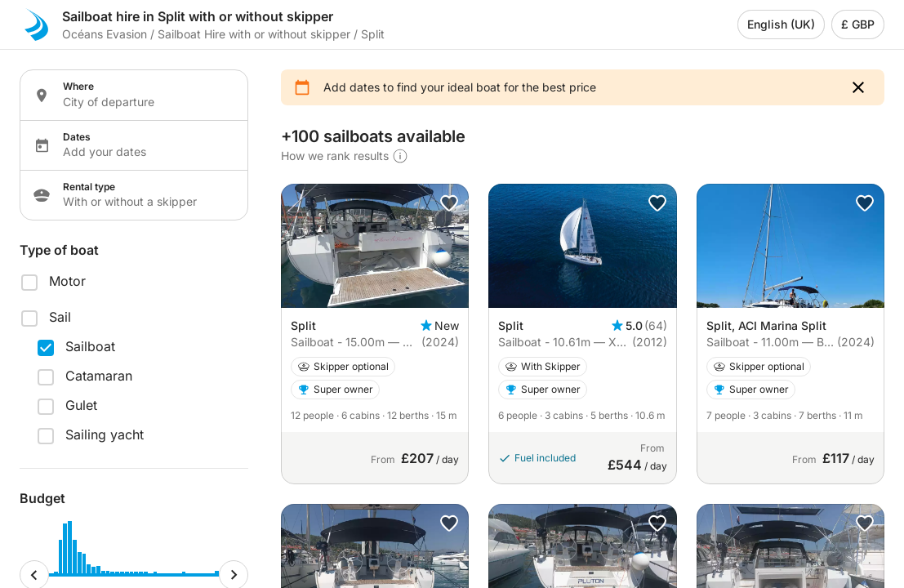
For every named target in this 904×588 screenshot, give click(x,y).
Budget (42, 498)
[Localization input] (145, 102)
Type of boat (59, 250)
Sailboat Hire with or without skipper (254, 34)
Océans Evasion (105, 34)
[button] (858, 87)
